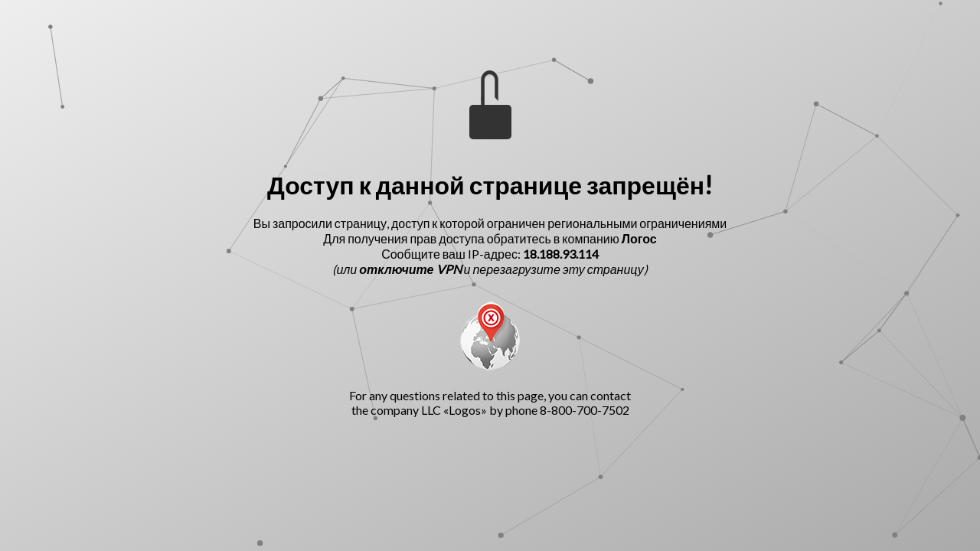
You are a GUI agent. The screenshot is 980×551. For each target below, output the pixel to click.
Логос (639, 238)
